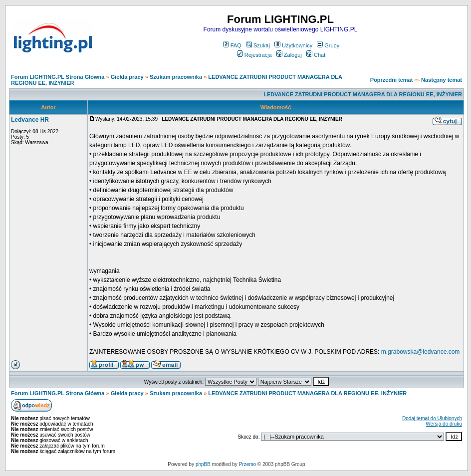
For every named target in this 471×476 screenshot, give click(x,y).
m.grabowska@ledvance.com (421, 352)
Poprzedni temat (392, 80)
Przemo (247, 464)
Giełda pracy (127, 77)
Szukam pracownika (176, 77)
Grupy (328, 45)
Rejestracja (254, 55)
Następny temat (442, 80)
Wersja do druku (444, 424)
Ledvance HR (30, 120)
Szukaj (258, 45)
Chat (316, 55)
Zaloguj (289, 55)
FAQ (232, 45)
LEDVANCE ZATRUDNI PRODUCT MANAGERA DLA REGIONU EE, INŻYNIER (363, 94)
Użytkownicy (293, 45)
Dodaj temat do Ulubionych (432, 418)
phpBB (203, 464)
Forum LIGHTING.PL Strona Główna (58, 77)
